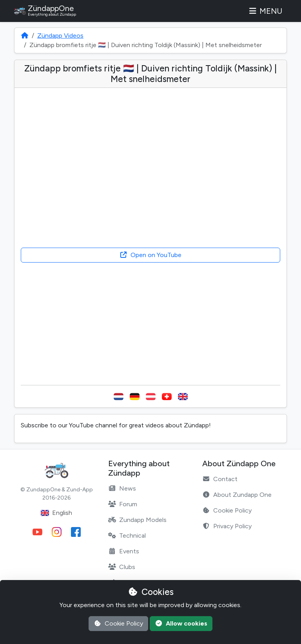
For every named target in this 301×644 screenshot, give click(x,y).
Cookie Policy (227, 510)
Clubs (122, 567)
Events (124, 551)
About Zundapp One (237, 495)
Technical (127, 535)
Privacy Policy (227, 526)
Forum (123, 504)
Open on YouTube (150, 255)
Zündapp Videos (60, 36)
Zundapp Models (137, 520)
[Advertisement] (150, 324)
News (122, 488)
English (56, 513)
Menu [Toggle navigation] (265, 11)
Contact (220, 479)
